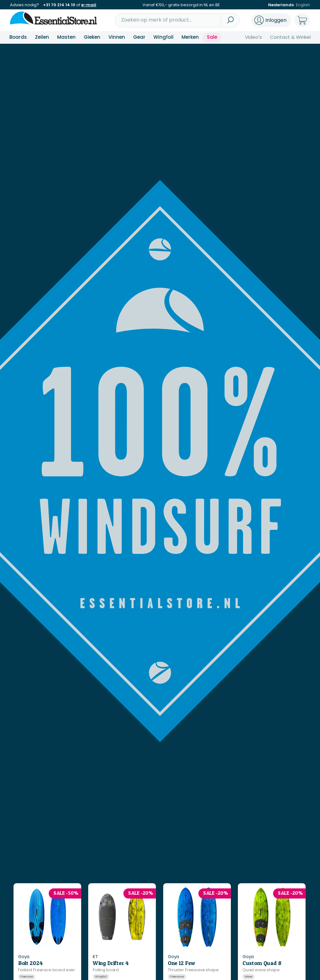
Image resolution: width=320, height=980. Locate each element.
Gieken (92, 37)
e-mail (89, 5)
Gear (139, 37)
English (303, 5)
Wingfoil (163, 37)
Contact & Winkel (290, 37)
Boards (18, 37)
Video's (253, 37)
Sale (212, 37)
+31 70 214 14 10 (59, 5)
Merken (190, 37)
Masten (66, 37)
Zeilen (42, 37)
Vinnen (117, 37)
